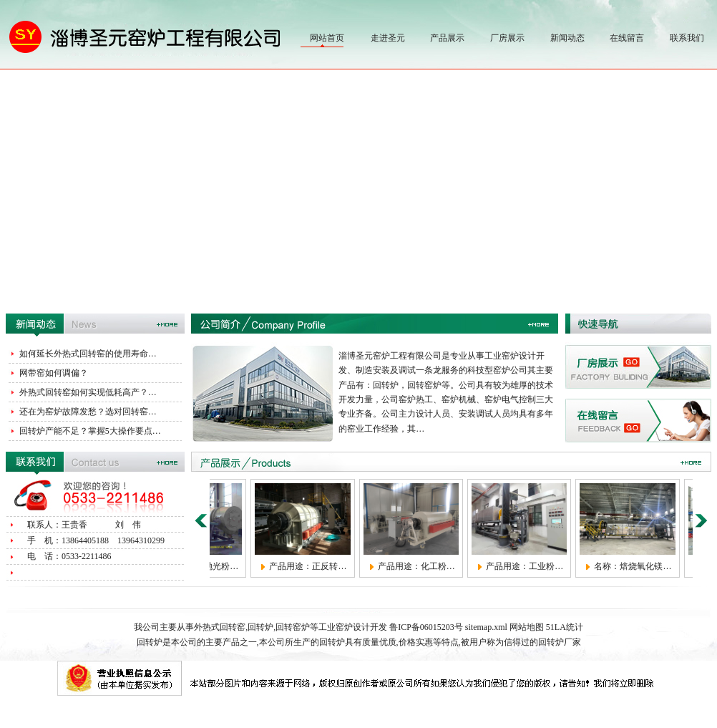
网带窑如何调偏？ (54, 373)
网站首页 (327, 38)
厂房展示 (507, 38)
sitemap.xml (486, 627)
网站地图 (527, 627)
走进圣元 (388, 38)
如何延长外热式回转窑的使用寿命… (88, 354)
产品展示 (447, 38)
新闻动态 (567, 38)
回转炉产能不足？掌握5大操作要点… (90, 431)
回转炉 (260, 627)
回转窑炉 (293, 627)
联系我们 (687, 38)
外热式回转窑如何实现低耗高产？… (88, 392)
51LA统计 (565, 627)
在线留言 (627, 38)
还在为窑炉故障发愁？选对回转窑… (88, 412)
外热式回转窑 (220, 627)
